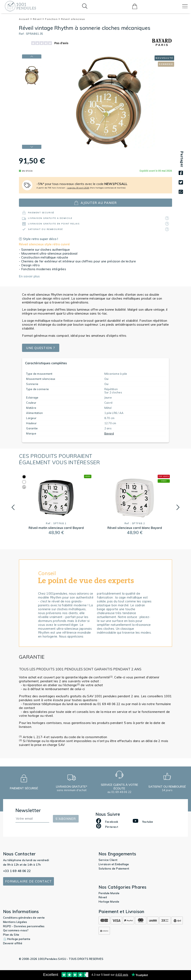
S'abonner (66, 819)
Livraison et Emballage (114, 864)
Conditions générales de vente (24, 918)
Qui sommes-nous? (16, 930)
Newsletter (28, 810)
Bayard (109, 433)
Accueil (26, 19)
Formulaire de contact (29, 881)
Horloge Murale (109, 902)
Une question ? (41, 348)
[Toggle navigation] (185, 6)
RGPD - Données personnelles (24, 926)
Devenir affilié (13, 943)
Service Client (108, 860)
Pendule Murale (109, 893)
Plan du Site (11, 935)
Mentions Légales (15, 922)
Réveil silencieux (73, 19)
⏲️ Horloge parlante (17, 939)
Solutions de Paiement (114, 869)
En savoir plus (29, 276)
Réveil (39, 19)
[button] (13, 507)
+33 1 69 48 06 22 (17, 871)
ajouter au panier (95, 203)
